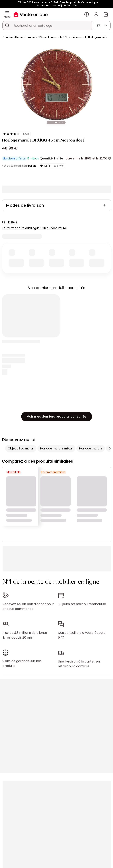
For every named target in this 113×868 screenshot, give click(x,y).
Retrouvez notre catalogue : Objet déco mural (34, 228)
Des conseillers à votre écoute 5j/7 (82, 635)
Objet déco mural (75, 37)
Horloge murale (98, 37)
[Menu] (7, 13)
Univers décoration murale (21, 37)
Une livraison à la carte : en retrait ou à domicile (79, 664)
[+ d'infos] (110, 158)
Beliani (32, 166)
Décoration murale (51, 37)
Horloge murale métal (56, 448)
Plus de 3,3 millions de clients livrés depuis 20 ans (25, 635)
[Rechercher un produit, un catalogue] (7, 26)
